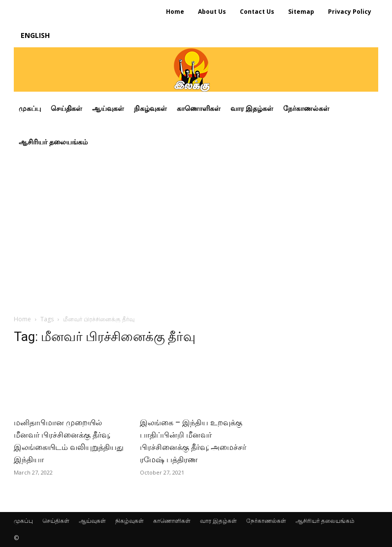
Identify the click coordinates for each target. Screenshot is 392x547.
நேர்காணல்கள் (266, 521)
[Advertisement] (196, 233)
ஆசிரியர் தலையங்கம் (325, 521)
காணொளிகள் (172, 521)
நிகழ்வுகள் (130, 521)
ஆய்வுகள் (92, 521)
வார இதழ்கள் (218, 521)
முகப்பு (23, 521)
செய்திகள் (56, 521)
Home (22, 319)
